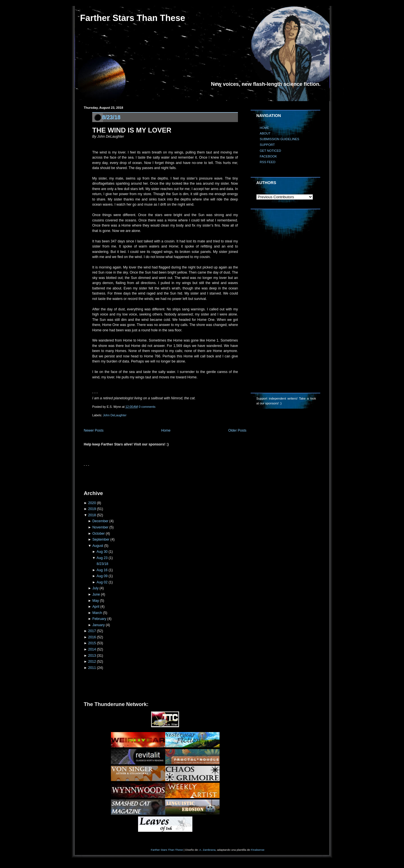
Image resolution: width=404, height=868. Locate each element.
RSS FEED (267, 162)
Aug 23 (102, 558)
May (95, 601)
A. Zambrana (207, 850)
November (100, 527)
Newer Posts (94, 430)
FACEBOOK (268, 156)
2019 (92, 509)
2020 (92, 503)
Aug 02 (102, 582)
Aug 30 (102, 552)
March (97, 613)
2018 (92, 515)
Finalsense (258, 850)
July (95, 588)
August (98, 546)
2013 (92, 656)
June (96, 594)
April (96, 607)
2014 (92, 649)
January (98, 625)
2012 (92, 662)
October (98, 534)
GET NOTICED (270, 151)
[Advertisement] (150, 476)
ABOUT (265, 133)
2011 (92, 668)
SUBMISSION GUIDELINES (280, 139)
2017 (92, 631)
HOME (264, 128)
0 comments (147, 407)
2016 (92, 637)
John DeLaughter (115, 415)
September (101, 539)
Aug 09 (102, 576)
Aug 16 (102, 570)
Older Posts (237, 430)
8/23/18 (111, 117)
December (100, 521)
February (99, 619)
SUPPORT (267, 145)
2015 (92, 643)
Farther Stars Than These (133, 18)
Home (166, 430)
